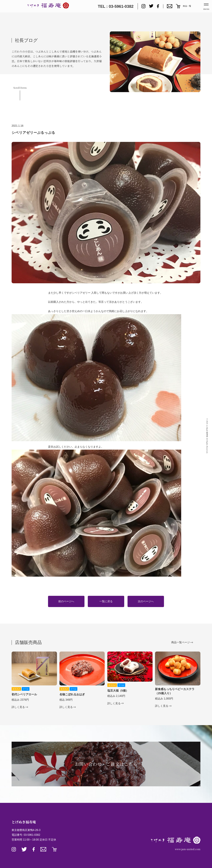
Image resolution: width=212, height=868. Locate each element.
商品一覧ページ (181, 642)
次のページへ (146, 601)
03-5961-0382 (32, 835)
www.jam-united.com (188, 849)
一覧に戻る (106, 601)
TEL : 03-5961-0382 (116, 6)
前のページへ (66, 601)
